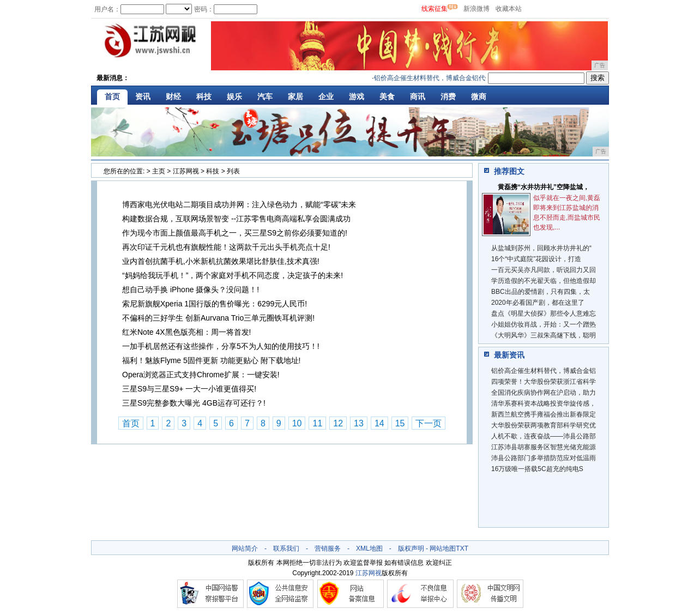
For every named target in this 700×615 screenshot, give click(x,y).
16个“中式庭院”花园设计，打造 (536, 259)
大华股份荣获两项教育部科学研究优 (544, 425)
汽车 (265, 97)
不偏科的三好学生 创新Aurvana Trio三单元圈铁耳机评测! (218, 318)
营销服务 (328, 548)
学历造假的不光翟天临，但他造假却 (544, 281)
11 (317, 423)
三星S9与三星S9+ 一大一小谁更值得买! (189, 389)
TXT (462, 548)
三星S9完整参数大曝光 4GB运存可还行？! (194, 403)
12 (338, 423)
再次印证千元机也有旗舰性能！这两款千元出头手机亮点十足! (226, 247)
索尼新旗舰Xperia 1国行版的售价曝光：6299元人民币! (215, 304)
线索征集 (435, 9)
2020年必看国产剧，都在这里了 (538, 303)
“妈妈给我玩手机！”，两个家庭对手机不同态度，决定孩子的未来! (233, 275)
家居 (295, 97)
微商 (479, 97)
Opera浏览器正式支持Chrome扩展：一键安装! (201, 375)
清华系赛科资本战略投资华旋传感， (544, 403)
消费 (448, 97)
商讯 (418, 97)
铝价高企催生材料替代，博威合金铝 (544, 371)
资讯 (143, 97)
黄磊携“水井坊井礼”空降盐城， (544, 187)
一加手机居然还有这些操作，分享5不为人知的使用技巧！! (221, 346)
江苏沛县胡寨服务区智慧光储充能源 (544, 447)
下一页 (429, 423)
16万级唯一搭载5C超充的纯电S (537, 469)
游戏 (357, 97)
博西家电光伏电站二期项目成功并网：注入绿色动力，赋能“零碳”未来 (239, 204)
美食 (387, 97)
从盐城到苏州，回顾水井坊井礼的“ (541, 248)
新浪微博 (476, 9)
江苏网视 (186, 171)
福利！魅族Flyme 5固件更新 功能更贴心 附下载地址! (211, 360)
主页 (159, 171)
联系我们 (286, 548)
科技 (204, 97)
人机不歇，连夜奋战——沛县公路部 (544, 436)
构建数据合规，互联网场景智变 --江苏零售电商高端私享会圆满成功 (236, 219)
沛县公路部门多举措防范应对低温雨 (544, 458)
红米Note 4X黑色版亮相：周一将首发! (186, 332)
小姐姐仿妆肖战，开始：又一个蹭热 (544, 324)
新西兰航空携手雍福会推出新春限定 (544, 414)
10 (297, 423)
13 (359, 423)
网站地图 (443, 548)
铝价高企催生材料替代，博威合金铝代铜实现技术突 (451, 78)
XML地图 (369, 548)
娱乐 (234, 97)
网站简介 (245, 548)
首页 (112, 97)
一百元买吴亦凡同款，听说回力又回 (544, 270)
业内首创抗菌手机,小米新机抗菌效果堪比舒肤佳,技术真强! (221, 261)
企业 (326, 97)
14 (379, 423)
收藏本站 (509, 9)
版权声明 (411, 548)
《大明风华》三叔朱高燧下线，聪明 (544, 335)
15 (400, 423)
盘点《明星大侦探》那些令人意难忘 (544, 313)
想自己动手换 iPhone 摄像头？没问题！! (191, 290)
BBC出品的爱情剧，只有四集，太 (541, 292)
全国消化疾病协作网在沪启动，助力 (544, 393)
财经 (173, 97)
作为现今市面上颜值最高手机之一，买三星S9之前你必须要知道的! (235, 233)
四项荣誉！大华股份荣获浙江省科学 (544, 382)
